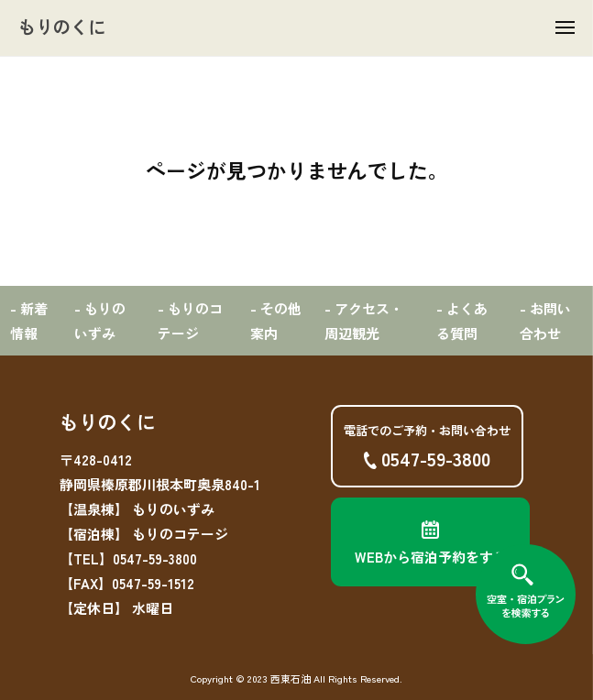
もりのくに (62, 26)
